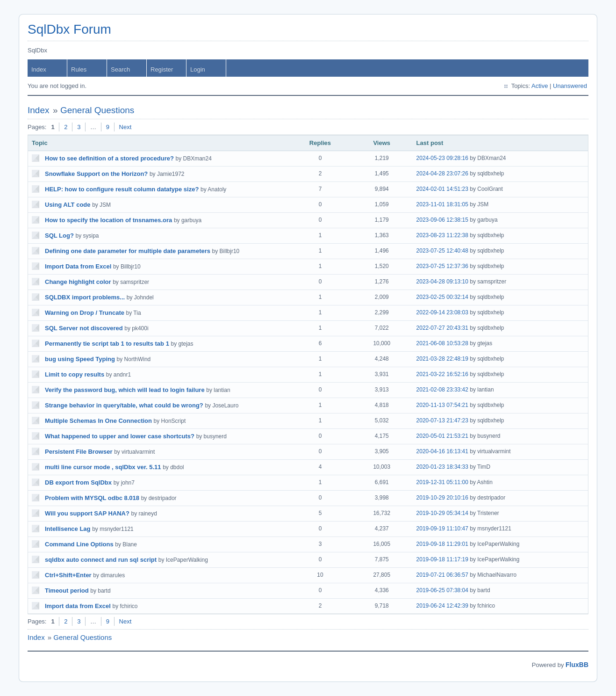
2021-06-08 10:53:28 (442, 343)
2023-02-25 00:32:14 (442, 297)
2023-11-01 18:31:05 (442, 204)
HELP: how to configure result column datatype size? (122, 189)
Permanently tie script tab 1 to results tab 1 (107, 344)
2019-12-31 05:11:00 (442, 482)
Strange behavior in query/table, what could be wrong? (124, 405)
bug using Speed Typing (80, 359)
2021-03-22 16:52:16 (442, 374)
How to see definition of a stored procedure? (109, 158)
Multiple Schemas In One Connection (98, 421)
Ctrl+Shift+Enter (68, 575)
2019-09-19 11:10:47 (442, 529)
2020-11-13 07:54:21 (442, 405)
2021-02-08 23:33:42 (442, 390)
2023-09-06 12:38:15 (442, 220)
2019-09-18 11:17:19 (442, 559)
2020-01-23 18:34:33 (442, 467)
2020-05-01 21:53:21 (442, 436)
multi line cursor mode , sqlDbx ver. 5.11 (103, 467)
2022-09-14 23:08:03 (442, 312)
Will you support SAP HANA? (87, 513)
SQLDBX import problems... (85, 297)
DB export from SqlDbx (78, 482)
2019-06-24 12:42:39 (442, 606)
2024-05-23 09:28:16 (442, 158)
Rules (79, 69)
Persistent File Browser (79, 452)
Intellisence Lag (68, 529)
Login (198, 69)
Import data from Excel (78, 606)
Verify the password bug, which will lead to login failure (125, 390)
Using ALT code (68, 205)
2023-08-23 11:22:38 (442, 235)
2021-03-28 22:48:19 (442, 359)
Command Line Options (79, 544)
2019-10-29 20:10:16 (442, 498)
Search (120, 69)
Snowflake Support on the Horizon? (96, 174)
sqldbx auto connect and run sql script (101, 560)
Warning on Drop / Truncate (85, 313)
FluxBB (577, 665)
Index (39, 69)
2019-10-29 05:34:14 (442, 513)
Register (162, 69)
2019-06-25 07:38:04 (442, 590)
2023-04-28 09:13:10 (442, 282)
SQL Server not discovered (84, 328)
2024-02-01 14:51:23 (442, 189)
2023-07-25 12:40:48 (442, 251)
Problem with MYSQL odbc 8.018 (92, 498)
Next (125, 127)
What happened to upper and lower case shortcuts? (120, 436)
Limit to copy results (75, 374)
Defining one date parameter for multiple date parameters (128, 251)
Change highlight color (78, 282)
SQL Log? (59, 236)
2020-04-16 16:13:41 (442, 451)
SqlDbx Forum (69, 29)
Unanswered (570, 86)
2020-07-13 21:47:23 (442, 420)
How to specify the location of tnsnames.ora (108, 220)
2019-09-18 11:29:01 (442, 544)
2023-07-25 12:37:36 (442, 266)
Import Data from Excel (78, 266)
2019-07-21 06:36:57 (442, 575)
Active (540, 86)
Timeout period (67, 591)
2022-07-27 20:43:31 (442, 328)
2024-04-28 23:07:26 (442, 174)
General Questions (97, 110)
